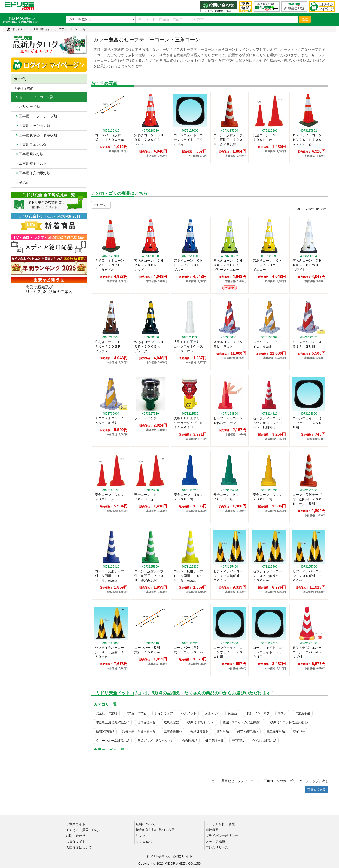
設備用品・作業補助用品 (139, 731)
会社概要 (212, 830)
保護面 (232, 713)
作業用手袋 (303, 713)
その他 (22, 183)
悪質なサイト (76, 841)
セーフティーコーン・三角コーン (74, 29)
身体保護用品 (147, 722)
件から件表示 (312, 209)
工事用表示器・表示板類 (36, 135)
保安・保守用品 (248, 731)
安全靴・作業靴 (107, 713)
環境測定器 (171, 722)
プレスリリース (217, 847)
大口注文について (79, 847)
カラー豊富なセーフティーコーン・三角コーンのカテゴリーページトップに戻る (270, 781)
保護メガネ (212, 713)
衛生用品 (223, 731)
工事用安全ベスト (30, 163)
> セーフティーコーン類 (34, 97)
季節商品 (238, 741)
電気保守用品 (276, 731)
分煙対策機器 (199, 731)
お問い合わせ (76, 836)
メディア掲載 (215, 841)
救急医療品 (190, 741)
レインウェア (164, 713)
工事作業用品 (41, 29)
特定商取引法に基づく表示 (155, 830)
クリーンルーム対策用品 (113, 741)
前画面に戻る (317, 789)
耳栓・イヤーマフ (257, 713)
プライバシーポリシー (222, 836)
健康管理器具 (214, 741)
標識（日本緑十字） (201, 722)
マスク (282, 713)
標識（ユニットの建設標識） (290, 722)
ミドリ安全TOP (17, 29)
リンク (141, 836)
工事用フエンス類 (30, 145)
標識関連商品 (105, 731)
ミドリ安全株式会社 (220, 824)
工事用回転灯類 (29, 154)
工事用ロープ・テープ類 (36, 116)
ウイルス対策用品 (264, 741)
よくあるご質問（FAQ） (84, 830)
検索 (305, 19)
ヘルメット (189, 713)
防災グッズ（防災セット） (156, 741)
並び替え (101, 205)
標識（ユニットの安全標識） (242, 722)
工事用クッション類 (32, 126)
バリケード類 (27, 107)
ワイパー (299, 731)
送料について (146, 824)
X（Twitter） (145, 841)
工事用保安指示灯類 (32, 173)
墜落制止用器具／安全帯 (113, 722)
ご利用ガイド (76, 824)
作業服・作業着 (136, 713)
